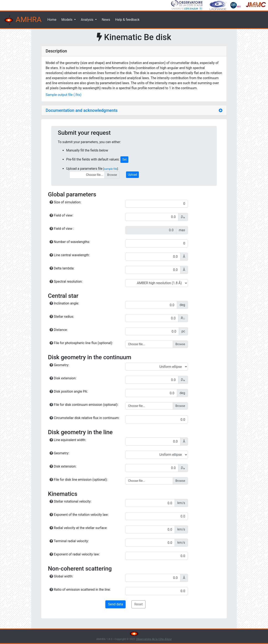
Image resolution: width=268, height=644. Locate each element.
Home (52, 20)
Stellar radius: (62, 317)
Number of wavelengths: (70, 242)
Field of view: (61, 215)
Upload (133, 175)
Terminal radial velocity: (69, 541)
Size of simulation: (65, 202)
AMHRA (22, 20)
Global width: (61, 576)
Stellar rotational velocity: (70, 501)
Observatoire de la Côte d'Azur (154, 639)
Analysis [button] (88, 20)
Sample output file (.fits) (64, 95)
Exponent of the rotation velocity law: (79, 515)
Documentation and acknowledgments (82, 110)
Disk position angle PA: (69, 391)
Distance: (59, 330)
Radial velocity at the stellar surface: (79, 528)
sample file (111, 169)
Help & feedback (127, 20)
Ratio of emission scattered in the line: (80, 590)
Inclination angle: (64, 303)
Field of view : (62, 229)
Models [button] (67, 20)
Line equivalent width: (68, 440)
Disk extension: (63, 378)
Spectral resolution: (66, 282)
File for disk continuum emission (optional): (84, 405)
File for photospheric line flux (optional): (81, 343)
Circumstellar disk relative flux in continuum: (85, 418)
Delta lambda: (62, 268)
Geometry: (59, 365)
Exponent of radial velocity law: (75, 554)
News (106, 20)
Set (124, 159)
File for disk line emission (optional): (79, 480)
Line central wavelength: (70, 255)
